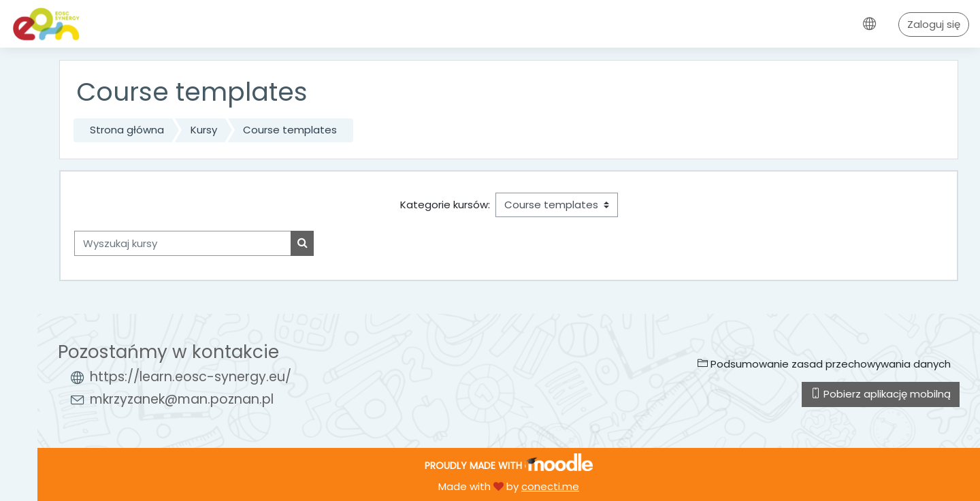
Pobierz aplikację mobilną (881, 394)
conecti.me (550, 486)
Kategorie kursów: (445, 205)
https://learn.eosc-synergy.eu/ (191, 377)
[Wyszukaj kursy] (183, 243)
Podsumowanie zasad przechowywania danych (824, 364)
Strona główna (127, 130)
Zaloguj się (934, 24)
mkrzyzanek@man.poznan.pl (182, 399)
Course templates (290, 130)
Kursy (204, 130)
